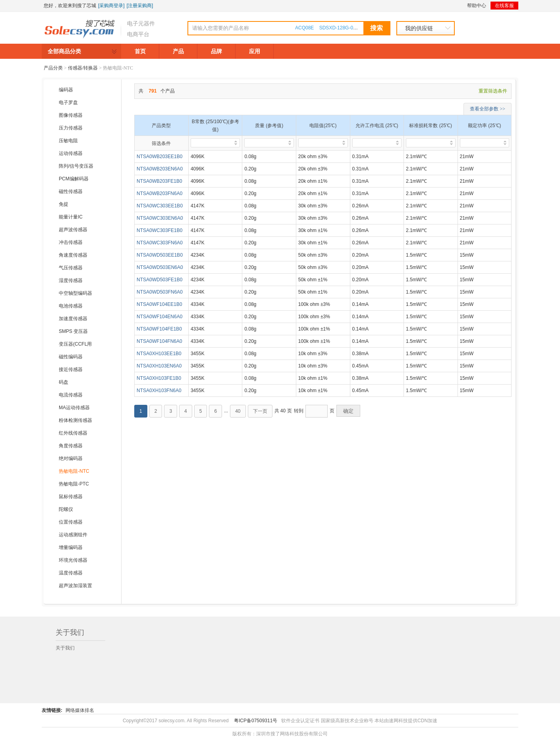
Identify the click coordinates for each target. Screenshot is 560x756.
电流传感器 (71, 395)
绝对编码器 (71, 458)
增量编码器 (71, 547)
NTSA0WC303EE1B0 (160, 206)
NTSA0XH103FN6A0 (159, 391)
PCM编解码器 (74, 179)
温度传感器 (71, 573)
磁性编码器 (71, 357)
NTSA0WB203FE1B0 (159, 181)
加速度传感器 (73, 319)
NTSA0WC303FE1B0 (159, 230)
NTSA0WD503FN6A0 (160, 292)
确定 (348, 411)
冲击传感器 (71, 242)
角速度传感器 (73, 255)
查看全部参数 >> (488, 109)
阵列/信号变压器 (76, 166)
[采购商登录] (111, 6)
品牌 (216, 51)
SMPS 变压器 (73, 331)
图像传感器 (71, 115)
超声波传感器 (73, 230)
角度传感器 (71, 446)
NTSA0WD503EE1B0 (160, 255)
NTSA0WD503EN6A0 (160, 267)
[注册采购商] (140, 6)
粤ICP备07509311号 (256, 721)
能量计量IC (71, 217)
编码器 (66, 90)
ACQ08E (304, 28)
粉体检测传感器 (75, 420)
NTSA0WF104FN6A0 (159, 341)
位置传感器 (71, 522)
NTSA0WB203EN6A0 (160, 169)
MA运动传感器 (74, 408)
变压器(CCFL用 (75, 344)
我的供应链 (419, 28)
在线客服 (504, 6)
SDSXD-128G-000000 (343, 28)
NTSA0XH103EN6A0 (159, 366)
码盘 (64, 382)
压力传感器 (71, 128)
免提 (64, 204)
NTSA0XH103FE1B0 (159, 378)
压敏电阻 (68, 141)
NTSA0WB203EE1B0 (159, 157)
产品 (178, 51)
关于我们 (65, 648)
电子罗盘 (68, 102)
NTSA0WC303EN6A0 (160, 218)
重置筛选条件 (493, 91)
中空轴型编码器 (75, 293)
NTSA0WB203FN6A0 (159, 193)
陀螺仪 (66, 509)
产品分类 (53, 68)
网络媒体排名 (80, 710)
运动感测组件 (73, 535)
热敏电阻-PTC (74, 484)
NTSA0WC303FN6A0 (160, 243)
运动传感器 (71, 153)
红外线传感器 (73, 433)
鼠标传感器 (71, 497)
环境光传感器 (73, 560)
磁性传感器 (71, 191)
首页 (140, 51)
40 (238, 411)
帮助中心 (477, 6)
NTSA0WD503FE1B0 (159, 280)
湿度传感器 (71, 280)
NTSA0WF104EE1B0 (159, 304)
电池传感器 (71, 306)
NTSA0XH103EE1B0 (159, 354)
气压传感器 (71, 268)
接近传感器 (71, 369)
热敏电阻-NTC (74, 471)
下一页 (260, 411)
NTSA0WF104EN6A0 (159, 317)
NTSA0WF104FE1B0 (159, 329)
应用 (255, 51)
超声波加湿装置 (75, 586)
